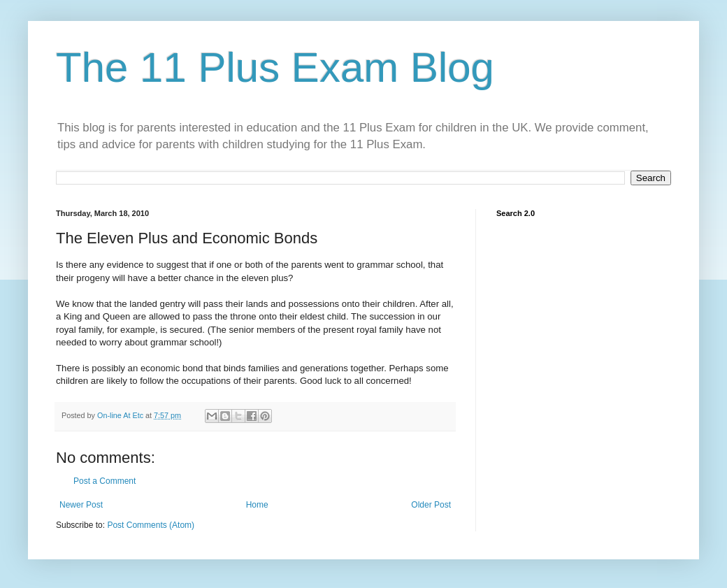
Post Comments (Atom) (151, 525)
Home (257, 505)
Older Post (431, 505)
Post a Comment (105, 481)
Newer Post (81, 505)
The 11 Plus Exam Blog (275, 67)
